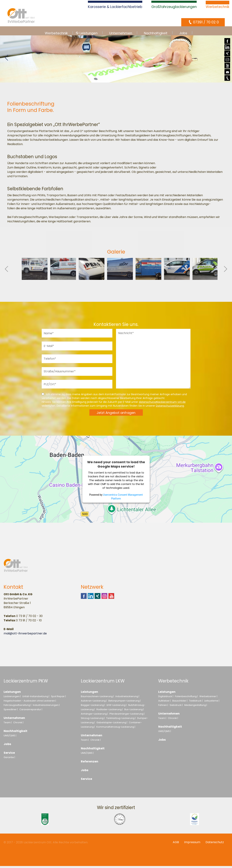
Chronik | (18, 724)
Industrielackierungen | (46, 707)
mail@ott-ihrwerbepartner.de (25, 635)
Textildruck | (196, 703)
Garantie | (9, 759)
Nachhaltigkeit (15, 733)
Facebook (227, 41)
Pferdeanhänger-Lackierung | (127, 716)
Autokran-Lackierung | (94, 703)
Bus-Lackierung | (134, 711)
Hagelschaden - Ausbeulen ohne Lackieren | (30, 703)
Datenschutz (215, 844)
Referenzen (90, 763)
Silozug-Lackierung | (93, 720)
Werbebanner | (208, 698)
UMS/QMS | (10, 738)
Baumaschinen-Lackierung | (97, 698)
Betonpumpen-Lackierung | (125, 703)
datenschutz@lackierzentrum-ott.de (162, 404)
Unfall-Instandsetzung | (36, 698)
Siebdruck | (176, 707)
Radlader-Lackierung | (110, 711)
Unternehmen (14, 720)
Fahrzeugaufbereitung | (17, 707)
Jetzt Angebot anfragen (116, 415)
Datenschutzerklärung (170, 408)
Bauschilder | (180, 703)
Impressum (192, 844)
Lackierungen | (12, 698)
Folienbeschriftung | (186, 698)
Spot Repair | (58, 698)
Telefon (227, 81)
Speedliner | (11, 711)
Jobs (7, 746)
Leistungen (12, 694)
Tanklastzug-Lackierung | (121, 720)
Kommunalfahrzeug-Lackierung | (116, 729)
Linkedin (227, 47)
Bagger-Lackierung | (93, 707)
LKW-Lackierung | (117, 707)
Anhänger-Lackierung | (94, 716)
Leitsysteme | (212, 703)
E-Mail (227, 75)
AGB (176, 844)
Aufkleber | (164, 703)
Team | (8, 724)
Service (9, 755)
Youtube (227, 68)
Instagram (227, 59)
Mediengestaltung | (196, 707)
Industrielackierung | (127, 698)
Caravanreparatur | (31, 711)
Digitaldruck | (166, 698)
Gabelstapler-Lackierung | (112, 724)
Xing (227, 53)
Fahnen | (163, 707)
